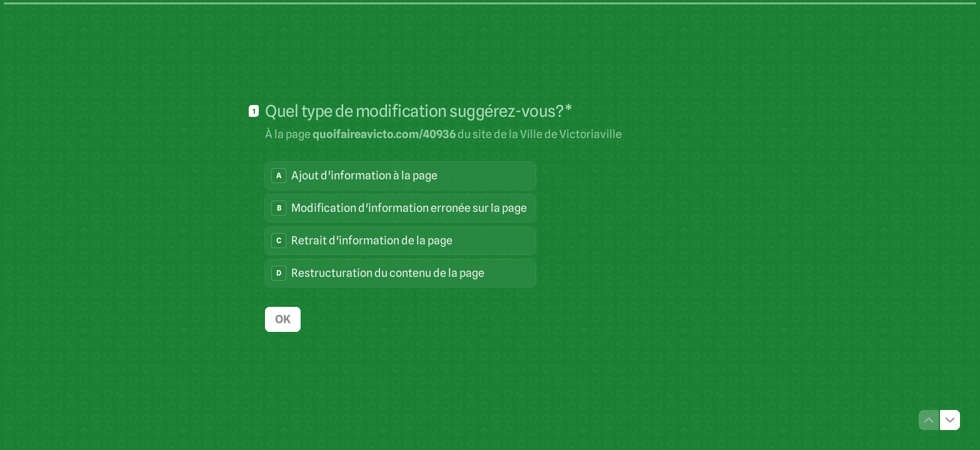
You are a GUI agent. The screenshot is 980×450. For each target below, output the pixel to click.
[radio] (400, 176)
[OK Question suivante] (283, 319)
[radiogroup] (400, 224)
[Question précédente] (929, 420)
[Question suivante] (950, 420)
